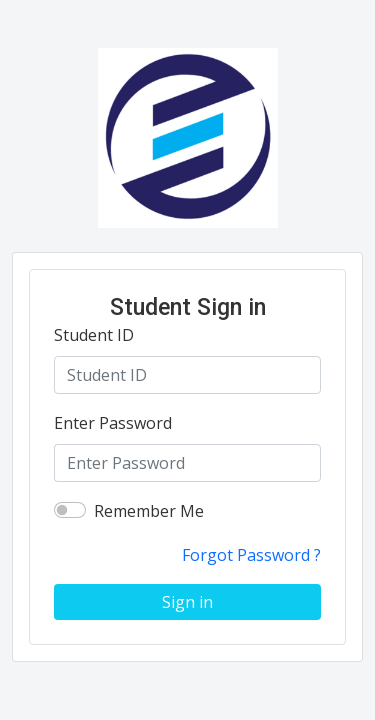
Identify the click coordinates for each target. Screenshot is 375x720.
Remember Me (149, 511)
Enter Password (113, 423)
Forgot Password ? (251, 555)
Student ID (94, 335)
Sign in (187, 602)
